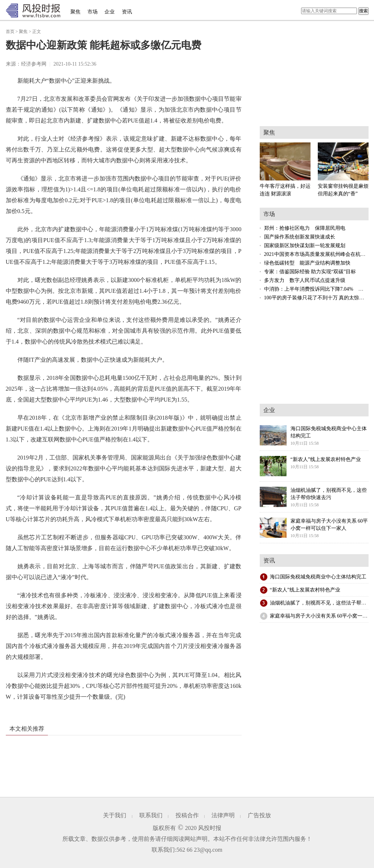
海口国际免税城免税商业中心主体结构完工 (318, 577)
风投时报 (210, 828)
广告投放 (259, 815)
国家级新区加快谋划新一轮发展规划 (305, 246)
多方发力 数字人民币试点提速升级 (305, 280)
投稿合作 (187, 815)
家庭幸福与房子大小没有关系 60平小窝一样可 (321, 616)
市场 (93, 12)
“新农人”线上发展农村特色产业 (305, 590)
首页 (10, 32)
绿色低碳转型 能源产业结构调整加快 (307, 263)
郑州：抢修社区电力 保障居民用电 (305, 228)
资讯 (127, 12)
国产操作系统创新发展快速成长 (300, 237)
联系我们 (151, 815)
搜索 (363, 11)
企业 (110, 12)
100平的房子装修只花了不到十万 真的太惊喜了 (317, 298)
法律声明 (223, 815)
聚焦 (75, 12)
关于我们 (115, 815)
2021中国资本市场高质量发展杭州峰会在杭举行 (317, 254)
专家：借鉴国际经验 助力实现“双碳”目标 (310, 272)
